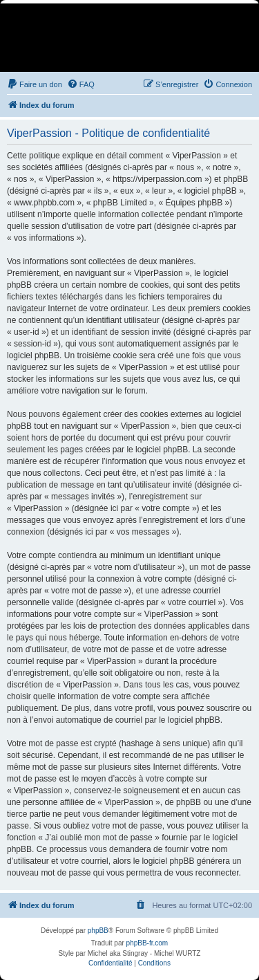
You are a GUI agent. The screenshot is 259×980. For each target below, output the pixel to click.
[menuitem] (35, 84)
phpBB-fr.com (147, 943)
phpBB (98, 931)
